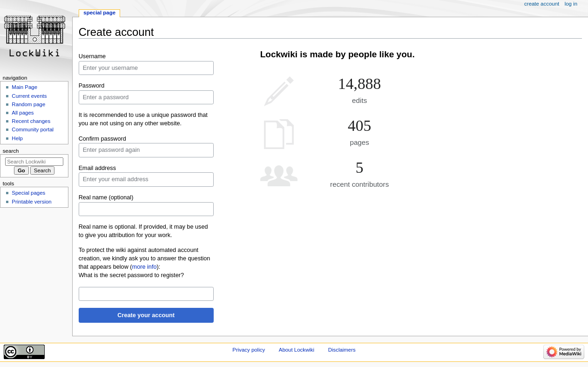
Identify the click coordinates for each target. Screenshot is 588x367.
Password (92, 86)
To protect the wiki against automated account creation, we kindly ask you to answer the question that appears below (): (145, 258)
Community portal (33, 129)
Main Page (24, 87)
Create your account (146, 315)
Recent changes (31, 121)
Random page (28, 104)
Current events (29, 96)
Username (92, 56)
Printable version (31, 202)
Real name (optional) (106, 197)
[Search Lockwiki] (34, 162)
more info (145, 267)
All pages (23, 113)
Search (11, 151)
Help (17, 138)
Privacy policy (249, 350)
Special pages (28, 193)
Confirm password (102, 139)
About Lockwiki (297, 350)
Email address (97, 168)
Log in (571, 4)
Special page (99, 13)
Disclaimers (342, 350)
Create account (542, 4)
